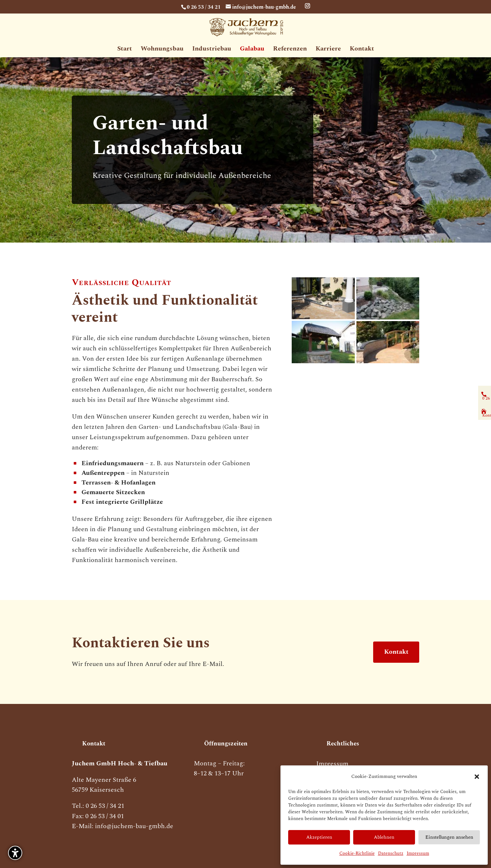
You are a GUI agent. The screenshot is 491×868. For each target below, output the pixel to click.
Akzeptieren (319, 837)
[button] (15, 853)
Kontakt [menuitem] (362, 50)
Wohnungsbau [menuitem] (162, 50)
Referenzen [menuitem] (290, 50)
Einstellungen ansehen (449, 837)
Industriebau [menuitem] (212, 50)
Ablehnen (384, 837)
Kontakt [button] (396, 652)
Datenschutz (391, 853)
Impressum (418, 853)
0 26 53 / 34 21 (204, 7)
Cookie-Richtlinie (357, 853)
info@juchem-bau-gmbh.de (134, 828)
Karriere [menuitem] (328, 50)
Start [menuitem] (125, 50)
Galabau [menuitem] (252, 50)
